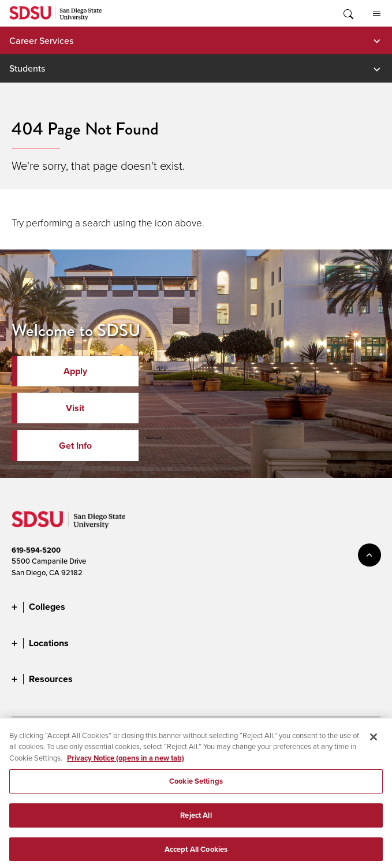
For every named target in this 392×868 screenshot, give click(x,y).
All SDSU (377, 14)
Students (27, 68)
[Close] (374, 742)
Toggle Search (348, 13)
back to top (369, 555)
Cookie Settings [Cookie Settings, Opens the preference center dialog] (196, 786)
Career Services (41, 40)
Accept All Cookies (196, 854)
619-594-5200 (36, 550)
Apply (75, 371)
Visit (75, 408)
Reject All (196, 820)
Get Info (75, 446)
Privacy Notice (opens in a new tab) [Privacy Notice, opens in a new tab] (126, 763)
